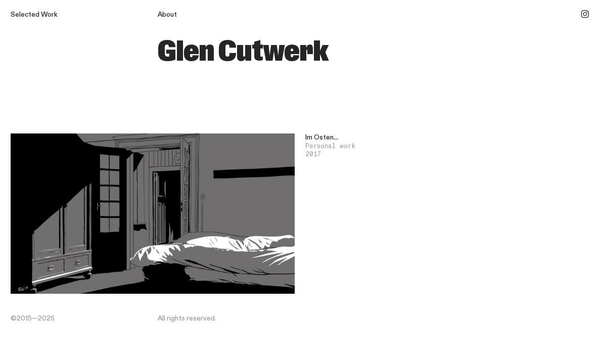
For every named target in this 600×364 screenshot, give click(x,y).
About (167, 15)
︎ (585, 15)
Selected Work (34, 15)
